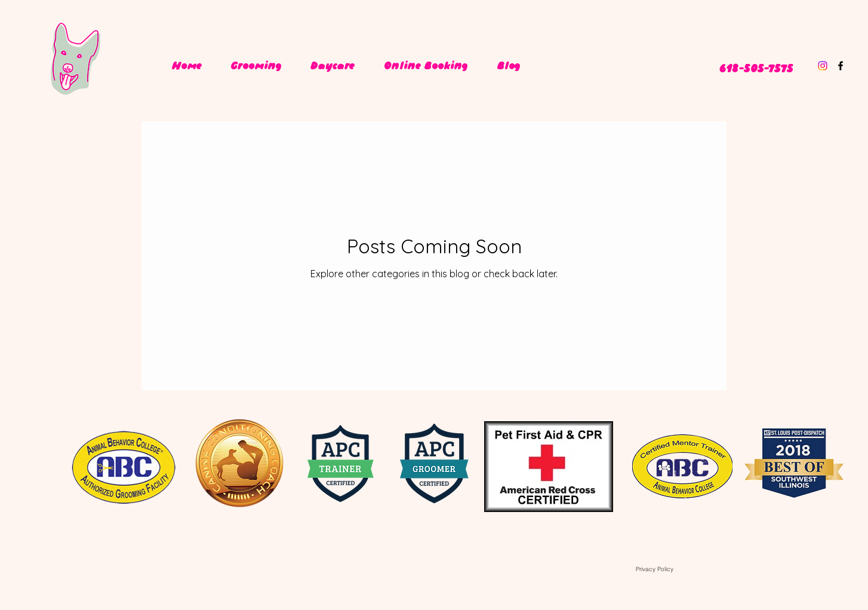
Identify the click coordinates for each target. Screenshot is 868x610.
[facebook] (841, 66)
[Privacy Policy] (654, 569)
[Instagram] (823, 66)
